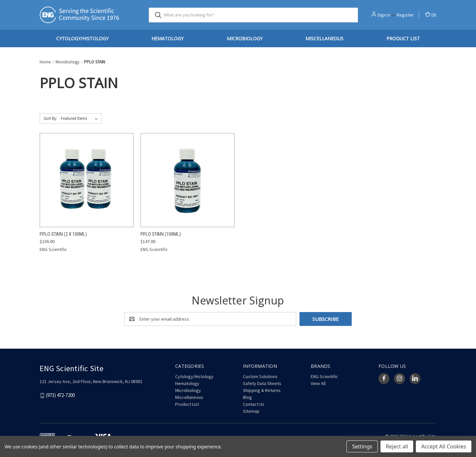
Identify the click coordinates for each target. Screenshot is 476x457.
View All (318, 383)
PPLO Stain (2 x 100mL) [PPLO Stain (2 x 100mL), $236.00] (63, 234)
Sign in (384, 15)
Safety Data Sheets (262, 383)
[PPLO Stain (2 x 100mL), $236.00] (87, 180)
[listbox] (81, 119)
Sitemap (251, 411)
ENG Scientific (324, 376)
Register (405, 15)
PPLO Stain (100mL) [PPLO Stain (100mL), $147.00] (161, 234)
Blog (247, 397)
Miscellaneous (324, 38)
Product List (403, 38)
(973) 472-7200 (60, 395)
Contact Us (254, 404)
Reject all (397, 446)
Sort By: (50, 118)
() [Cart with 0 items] (431, 15)
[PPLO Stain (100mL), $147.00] (187, 180)
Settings (362, 446)
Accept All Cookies (444, 446)
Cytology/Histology (82, 38)
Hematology (167, 38)
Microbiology (245, 38)
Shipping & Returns (262, 390)
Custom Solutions (260, 376)
